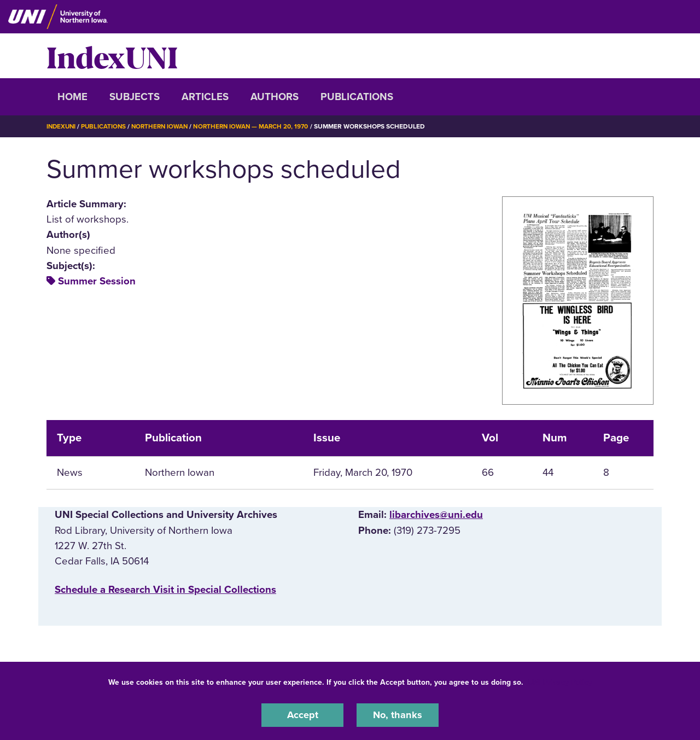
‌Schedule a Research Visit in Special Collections (165, 590)
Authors (275, 97)
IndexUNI (112, 56)
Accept (302, 715)
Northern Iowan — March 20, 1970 (259, 126)
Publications (357, 97)
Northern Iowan (164, 126)
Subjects (135, 97)
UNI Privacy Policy (560, 682)
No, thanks (398, 715)
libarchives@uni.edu (436, 515)
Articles (205, 97)
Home (72, 97)
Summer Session (97, 281)
